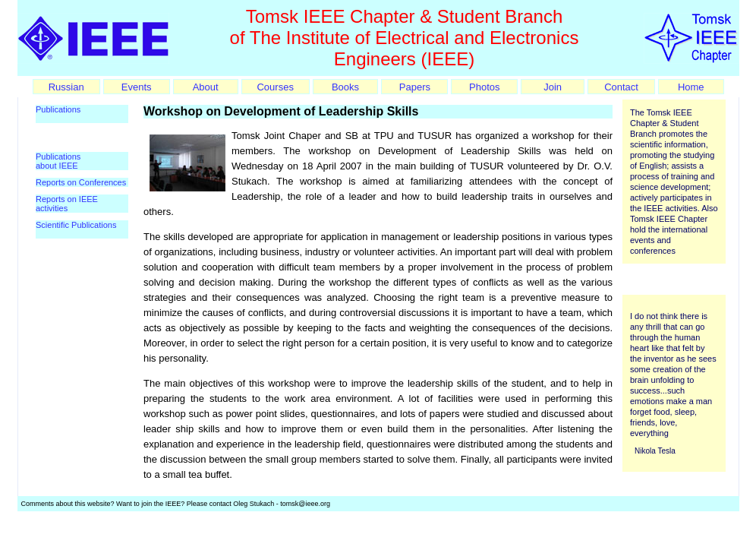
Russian (66, 87)
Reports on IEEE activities (67, 204)
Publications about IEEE (58, 161)
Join (553, 87)
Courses (275, 87)
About (206, 87)
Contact (621, 87)
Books (345, 87)
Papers (415, 87)
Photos (484, 87)
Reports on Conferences (81, 182)
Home (691, 87)
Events (137, 87)
